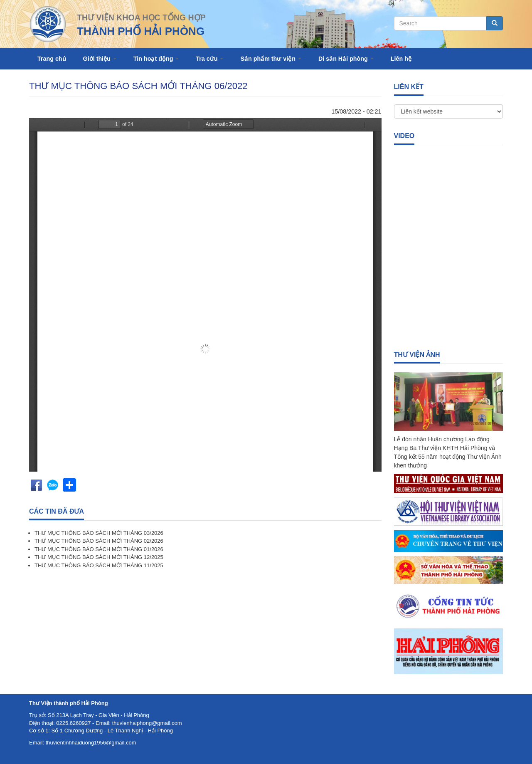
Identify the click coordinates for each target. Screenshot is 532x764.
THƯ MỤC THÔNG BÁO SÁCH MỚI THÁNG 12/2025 (99, 557)
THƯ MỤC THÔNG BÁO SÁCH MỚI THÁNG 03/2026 (99, 533)
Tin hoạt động (156, 59)
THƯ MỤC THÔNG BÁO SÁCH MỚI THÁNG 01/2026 (99, 549)
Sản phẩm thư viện (271, 59)
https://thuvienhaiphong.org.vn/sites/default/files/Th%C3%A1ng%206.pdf (205, 295)
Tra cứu (209, 59)
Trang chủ (52, 59)
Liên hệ (401, 59)
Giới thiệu (100, 59)
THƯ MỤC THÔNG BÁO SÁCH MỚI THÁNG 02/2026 (99, 541)
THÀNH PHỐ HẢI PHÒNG (141, 31)
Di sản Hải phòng (346, 59)
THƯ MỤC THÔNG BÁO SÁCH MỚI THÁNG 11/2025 (99, 565)
